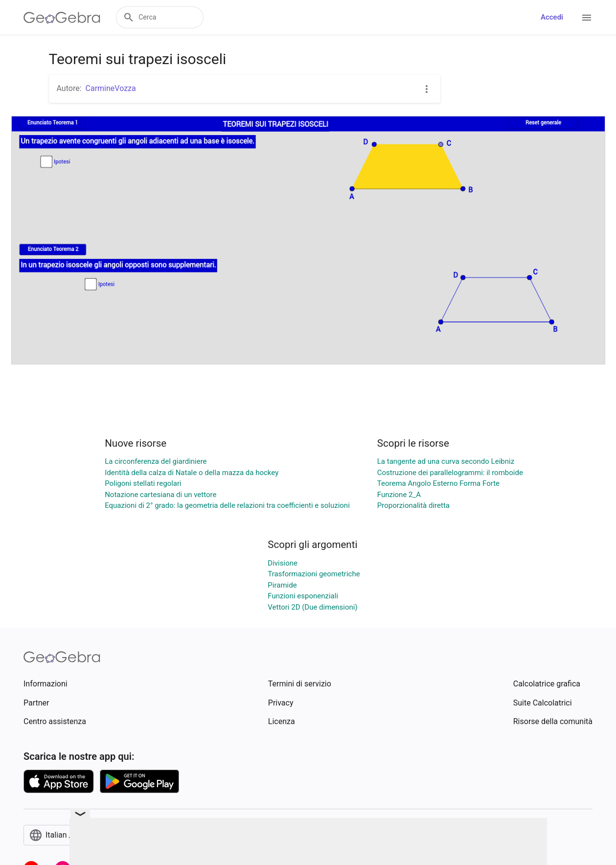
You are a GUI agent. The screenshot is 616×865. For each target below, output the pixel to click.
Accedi (552, 17)
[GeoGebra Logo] (62, 18)
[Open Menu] (587, 18)
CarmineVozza (111, 88)
